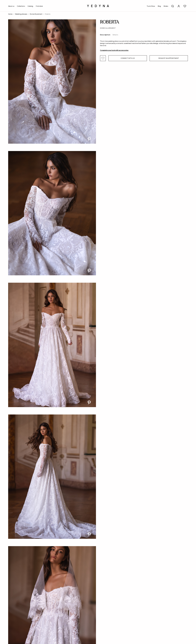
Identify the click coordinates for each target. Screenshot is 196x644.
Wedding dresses (21, 14)
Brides (166, 6)
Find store (39, 6)
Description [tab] (105, 35)
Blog (159, 6)
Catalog (30, 6)
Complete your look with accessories (114, 50)
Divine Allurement (36, 14)
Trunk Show (151, 6)
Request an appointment (169, 58)
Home (10, 14)
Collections (21, 6)
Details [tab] (115, 35)
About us (11, 6)
